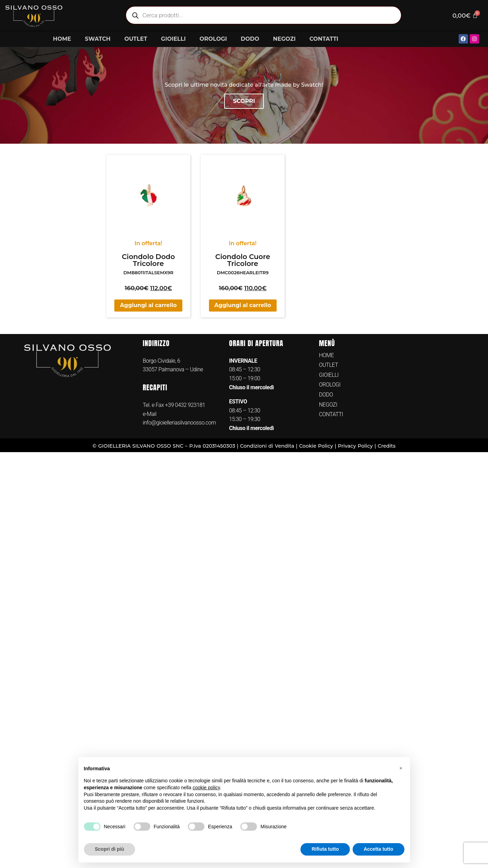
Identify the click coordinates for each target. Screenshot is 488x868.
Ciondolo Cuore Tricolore (243, 260)
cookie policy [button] (206, 788)
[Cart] (465, 15)
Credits (386, 446)
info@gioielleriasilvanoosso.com (179, 423)
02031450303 (219, 446)
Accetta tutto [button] (379, 849)
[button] (401, 768)
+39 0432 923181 (185, 405)
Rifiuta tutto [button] (325, 849)
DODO (250, 39)
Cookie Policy (316, 446)
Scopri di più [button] (110, 849)
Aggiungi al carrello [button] (148, 305)
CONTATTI (324, 39)
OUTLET (136, 39)
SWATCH (98, 39)
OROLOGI (213, 39)
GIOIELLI (173, 39)
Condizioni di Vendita (267, 446)
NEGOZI (284, 39)
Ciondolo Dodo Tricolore (149, 260)
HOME (62, 39)
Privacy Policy (355, 446)
